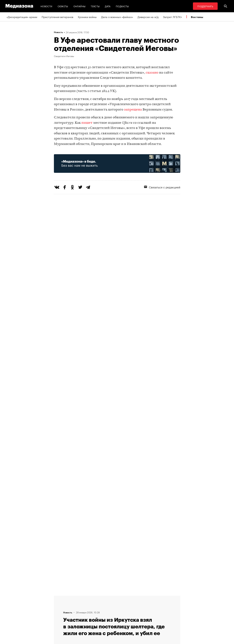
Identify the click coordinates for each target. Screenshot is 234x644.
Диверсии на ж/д (148, 17)
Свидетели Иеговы (64, 56)
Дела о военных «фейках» (117, 17)
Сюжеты (63, 6)
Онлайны (80, 6)
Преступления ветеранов (57, 17)
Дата (108, 6)
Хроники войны (87, 17)
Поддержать (205, 6)
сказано (152, 73)
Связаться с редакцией (162, 187)
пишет (87, 123)
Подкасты (122, 6)
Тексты (95, 6)
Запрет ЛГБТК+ (172, 17)
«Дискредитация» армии (22, 17)
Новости (46, 6)
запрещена (133, 110)
